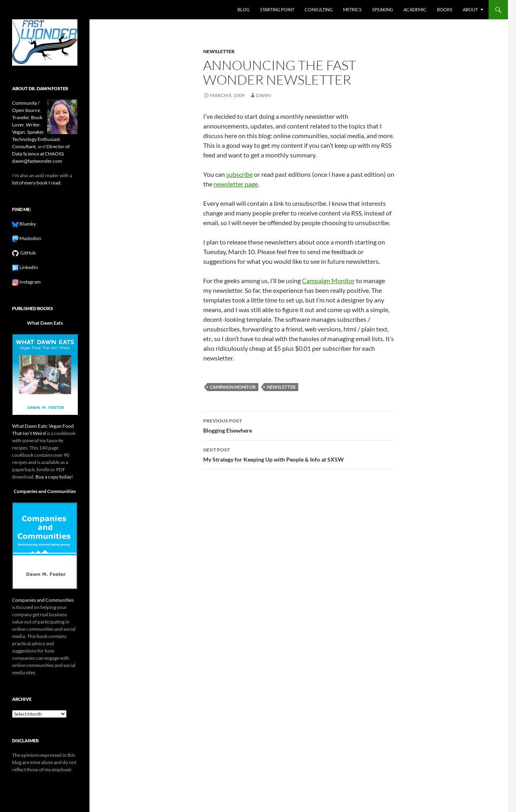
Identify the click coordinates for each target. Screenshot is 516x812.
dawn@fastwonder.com (37, 161)
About (470, 9)
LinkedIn (28, 267)
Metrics (352, 9)
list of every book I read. (37, 183)
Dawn (263, 95)
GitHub (27, 253)
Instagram (30, 282)
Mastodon (30, 238)
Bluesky (27, 224)
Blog (243, 9)
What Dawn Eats (45, 323)
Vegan (19, 132)
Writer (33, 125)
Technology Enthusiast (36, 139)
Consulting (319, 9)
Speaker (35, 132)
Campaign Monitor (328, 281)
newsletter (219, 51)
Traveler (21, 117)
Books (445, 9)
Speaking (383, 9)
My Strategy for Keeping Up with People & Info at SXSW (299, 454)
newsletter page (236, 184)
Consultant (24, 146)
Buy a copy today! (54, 477)
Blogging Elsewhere (299, 425)
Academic (415, 9)
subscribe (239, 174)
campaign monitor (233, 387)
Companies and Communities (45, 491)
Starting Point (277, 9)
